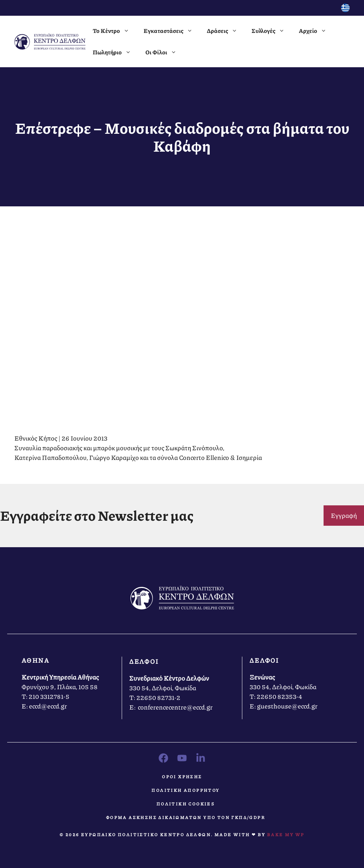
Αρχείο (316, 31)
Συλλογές (272, 31)
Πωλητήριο (115, 52)
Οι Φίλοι (164, 52)
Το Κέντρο (115, 31)
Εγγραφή (344, 515)
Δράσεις (226, 31)
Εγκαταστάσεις (172, 31)
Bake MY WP (286, 835)
